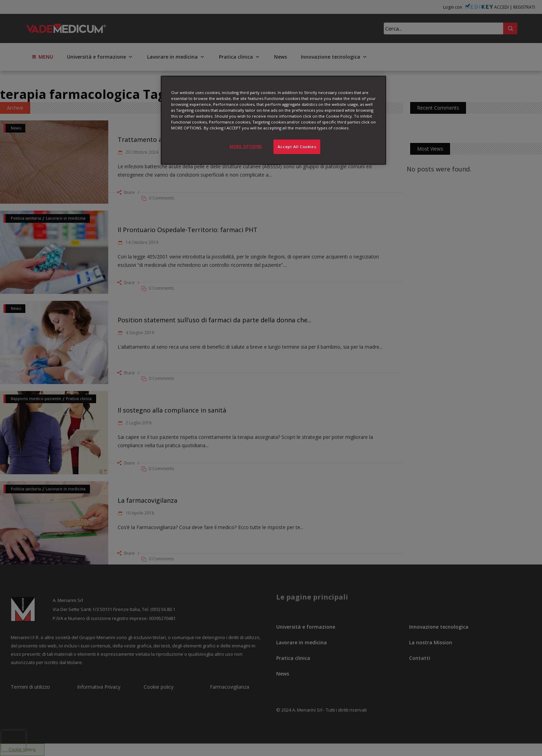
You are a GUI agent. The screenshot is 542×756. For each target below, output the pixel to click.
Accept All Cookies (297, 147)
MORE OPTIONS (246, 146)
